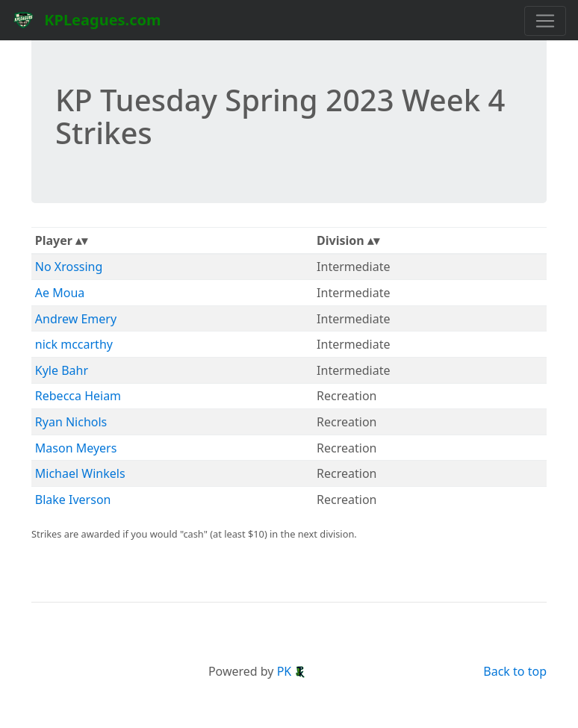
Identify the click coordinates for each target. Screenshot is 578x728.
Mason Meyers (76, 448)
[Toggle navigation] (545, 21)
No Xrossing (69, 267)
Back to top (515, 671)
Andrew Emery (76, 319)
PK (292, 671)
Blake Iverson (73, 500)
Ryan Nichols (71, 422)
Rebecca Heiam (78, 396)
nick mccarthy (74, 344)
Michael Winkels (80, 473)
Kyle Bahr (62, 370)
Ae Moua (60, 293)
